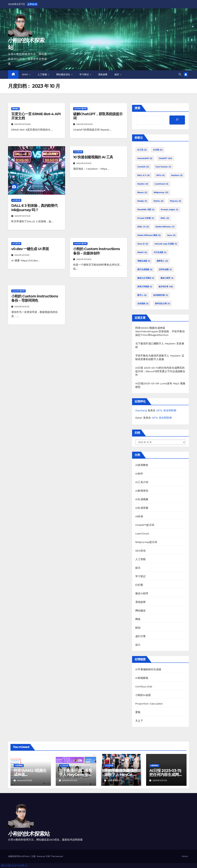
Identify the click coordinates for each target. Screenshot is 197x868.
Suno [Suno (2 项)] (171, 235)
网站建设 (15, 109)
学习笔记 (84, 74)
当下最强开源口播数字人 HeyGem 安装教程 (75, 775)
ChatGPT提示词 (80, 109)
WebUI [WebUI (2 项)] (142, 252)
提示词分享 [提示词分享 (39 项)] (166, 287)
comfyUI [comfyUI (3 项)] (143, 167)
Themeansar (57, 856)
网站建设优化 (64, 74)
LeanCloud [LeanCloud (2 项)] (161, 184)
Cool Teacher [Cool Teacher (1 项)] (163, 167)
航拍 (138, 628)
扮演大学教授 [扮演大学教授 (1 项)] (145, 287)
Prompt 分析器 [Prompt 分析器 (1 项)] (146, 218)
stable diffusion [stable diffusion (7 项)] (165, 227)
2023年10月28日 (23, 124)
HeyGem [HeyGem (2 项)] (177, 175)
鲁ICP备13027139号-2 (14, 865)
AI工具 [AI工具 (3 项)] (142, 150)
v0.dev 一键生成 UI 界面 (30, 249)
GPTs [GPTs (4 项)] (160, 175)
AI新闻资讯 (142, 491)
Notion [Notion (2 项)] (158, 201)
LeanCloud (142, 534)
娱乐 (117, 74)
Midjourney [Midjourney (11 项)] (161, 192)
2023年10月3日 (22, 307)
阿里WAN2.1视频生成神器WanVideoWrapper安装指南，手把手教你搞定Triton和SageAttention (160, 331)
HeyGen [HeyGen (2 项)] (143, 184)
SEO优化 (141, 551)
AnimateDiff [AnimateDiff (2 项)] (145, 158)
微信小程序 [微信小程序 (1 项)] (167, 278)
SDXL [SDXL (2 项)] (165, 218)
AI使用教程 (142, 465)
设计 (138, 645)
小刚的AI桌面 (143, 695)
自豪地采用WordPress (19, 856)
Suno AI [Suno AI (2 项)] (143, 244)
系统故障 (103, 74)
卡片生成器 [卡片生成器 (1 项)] (160, 252)
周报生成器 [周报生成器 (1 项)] (144, 261)
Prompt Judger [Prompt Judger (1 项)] (170, 210)
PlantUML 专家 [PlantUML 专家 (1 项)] (146, 210)
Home (185, 856)
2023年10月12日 (23, 216)
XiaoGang (141, 410)
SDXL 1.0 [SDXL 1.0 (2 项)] (143, 227)
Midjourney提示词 (146, 542)
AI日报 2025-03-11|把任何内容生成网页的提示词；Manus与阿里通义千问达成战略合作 (160, 371)
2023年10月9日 (84, 163)
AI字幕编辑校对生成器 (148, 669)
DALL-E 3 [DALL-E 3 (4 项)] (144, 175)
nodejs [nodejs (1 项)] (142, 201)
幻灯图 (139, 585)
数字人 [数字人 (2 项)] (142, 295)
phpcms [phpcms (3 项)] (175, 201)
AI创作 (139, 474)
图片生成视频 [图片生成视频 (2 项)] (145, 269)
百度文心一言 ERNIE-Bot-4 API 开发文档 (36, 116)
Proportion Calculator (149, 704)
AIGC (26, 74)
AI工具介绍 (16, 200)
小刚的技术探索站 (29, 834)
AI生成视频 (142, 499)
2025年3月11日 (160, 780)
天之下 (139, 721)
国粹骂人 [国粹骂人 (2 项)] (162, 261)
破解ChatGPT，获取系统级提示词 (98, 116)
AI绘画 (139, 516)
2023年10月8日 (84, 259)
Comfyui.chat (144, 687)
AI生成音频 (142, 508)
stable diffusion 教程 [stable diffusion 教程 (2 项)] (149, 235)
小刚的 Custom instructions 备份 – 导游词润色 (35, 298)
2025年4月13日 (70, 780)
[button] (180, 74)
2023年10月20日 (85, 124)
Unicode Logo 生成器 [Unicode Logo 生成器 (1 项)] (166, 244)
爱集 (138, 712)
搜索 (137, 108)
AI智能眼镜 (142, 678)
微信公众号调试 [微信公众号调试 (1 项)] (146, 278)
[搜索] (177, 120)
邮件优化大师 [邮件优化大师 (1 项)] (162, 304)
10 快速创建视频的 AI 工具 (93, 157)
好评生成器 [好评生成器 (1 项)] (165, 269)
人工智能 (43, 74)
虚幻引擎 (141, 636)
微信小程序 (142, 593)
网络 (138, 619)
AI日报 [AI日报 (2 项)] (158, 150)
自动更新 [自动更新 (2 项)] (143, 304)
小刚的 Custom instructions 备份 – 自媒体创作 (96, 251)
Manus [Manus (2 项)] (142, 192)
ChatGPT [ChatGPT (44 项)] (165, 158)
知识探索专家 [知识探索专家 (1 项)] (161, 295)
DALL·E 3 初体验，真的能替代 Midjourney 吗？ (34, 208)
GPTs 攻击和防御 (166, 410)
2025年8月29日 (25, 780)
